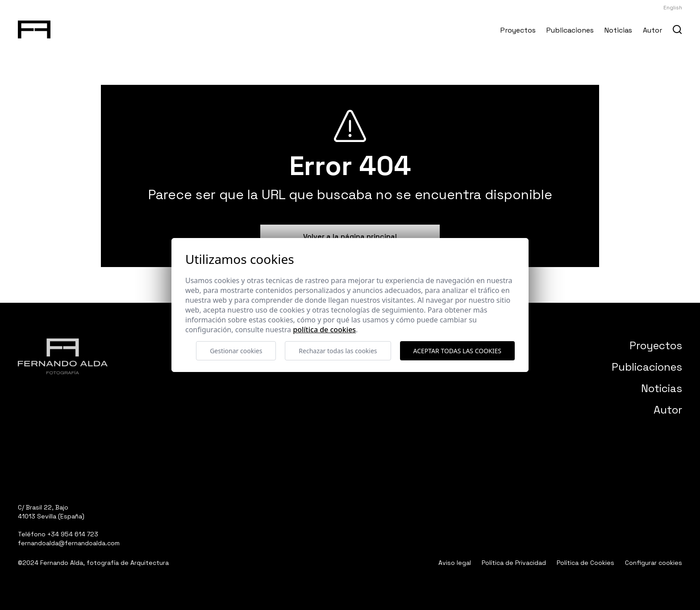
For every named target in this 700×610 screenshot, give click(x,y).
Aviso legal (455, 563)
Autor (652, 30)
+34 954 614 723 (73, 534)
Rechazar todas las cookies (338, 351)
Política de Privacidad (514, 563)
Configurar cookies (654, 563)
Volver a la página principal (350, 236)
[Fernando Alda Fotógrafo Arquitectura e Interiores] (34, 28)
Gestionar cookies (236, 351)
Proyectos (518, 30)
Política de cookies (324, 330)
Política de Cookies (585, 563)
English (673, 8)
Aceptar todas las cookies (457, 351)
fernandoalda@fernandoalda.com (69, 543)
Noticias (618, 30)
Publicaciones (570, 30)
